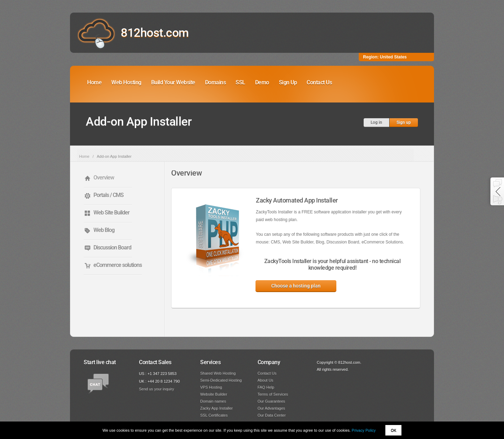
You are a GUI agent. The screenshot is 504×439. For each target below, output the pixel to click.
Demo (262, 82)
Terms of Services (273, 394)
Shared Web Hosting (218, 373)
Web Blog (104, 230)
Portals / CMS (108, 195)
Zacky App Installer (216, 408)
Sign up (404, 122)
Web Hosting (126, 82)
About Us (265, 380)
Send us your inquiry (156, 389)
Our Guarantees (271, 401)
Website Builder (214, 394)
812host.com (155, 33)
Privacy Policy (364, 430)
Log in (376, 122)
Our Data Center (272, 415)
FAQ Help (266, 387)
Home (94, 82)
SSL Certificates (214, 415)
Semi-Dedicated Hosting (221, 380)
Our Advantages (271, 408)
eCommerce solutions (118, 265)
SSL (240, 82)
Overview (104, 178)
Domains (216, 82)
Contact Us (319, 82)
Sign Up (288, 82)
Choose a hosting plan (296, 286)
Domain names (213, 401)
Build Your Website (173, 82)
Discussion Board (112, 247)
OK (393, 430)
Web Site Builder (111, 213)
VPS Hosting (211, 387)
